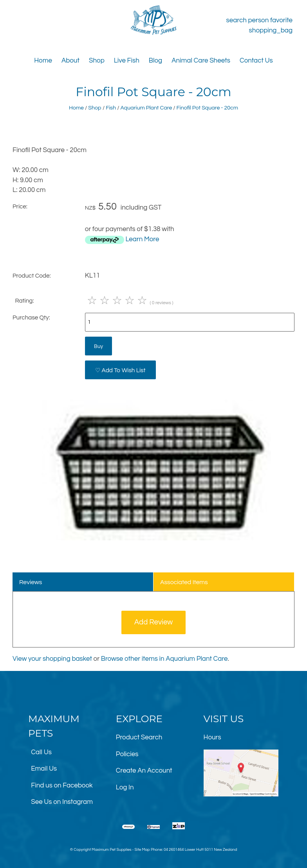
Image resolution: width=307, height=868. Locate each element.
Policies (127, 754)
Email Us (44, 769)
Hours (212, 737)
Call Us (41, 752)
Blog (155, 61)
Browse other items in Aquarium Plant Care (164, 659)
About (70, 61)
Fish (111, 108)
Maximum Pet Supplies (111, 850)
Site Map (142, 850)
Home (43, 61)
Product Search (139, 737)
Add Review (154, 622)
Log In (125, 787)
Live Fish (127, 61)
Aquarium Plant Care (146, 108)
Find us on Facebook (62, 786)
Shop (97, 61)
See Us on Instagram (62, 802)
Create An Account (144, 771)
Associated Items (184, 582)
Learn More (142, 239)
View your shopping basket (52, 659)
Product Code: (32, 276)
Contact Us (256, 61)
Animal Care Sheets (201, 61)
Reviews (31, 582)
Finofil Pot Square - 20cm (207, 108)
